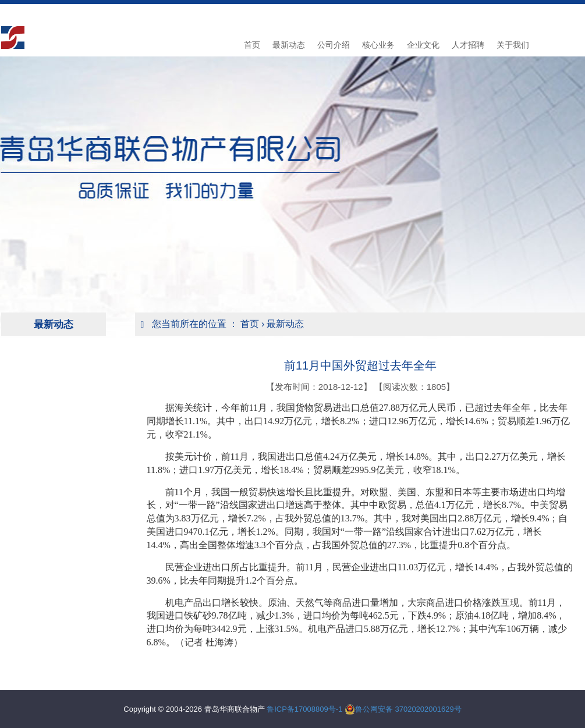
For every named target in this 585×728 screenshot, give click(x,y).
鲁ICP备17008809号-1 (304, 709)
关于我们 (513, 45)
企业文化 (423, 45)
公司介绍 (334, 45)
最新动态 (289, 45)
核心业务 (378, 45)
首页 (252, 45)
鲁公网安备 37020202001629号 (408, 709)
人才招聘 (468, 45)
